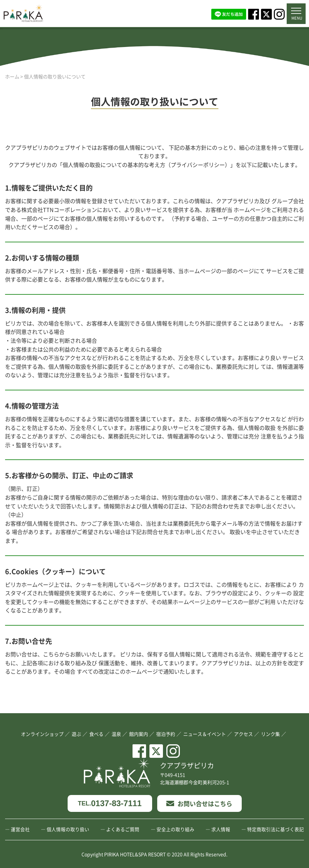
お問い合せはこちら (199, 803)
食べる (96, 734)
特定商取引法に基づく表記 (276, 829)
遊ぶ (76, 734)
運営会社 (20, 829)
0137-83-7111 (110, 804)
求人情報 (221, 829)
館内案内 (139, 734)
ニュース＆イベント (205, 734)
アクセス (243, 734)
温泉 (116, 734)
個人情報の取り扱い (68, 829)
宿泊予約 (166, 734)
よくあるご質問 (123, 829)
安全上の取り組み (175, 829)
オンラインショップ (42, 734)
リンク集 (270, 734)
